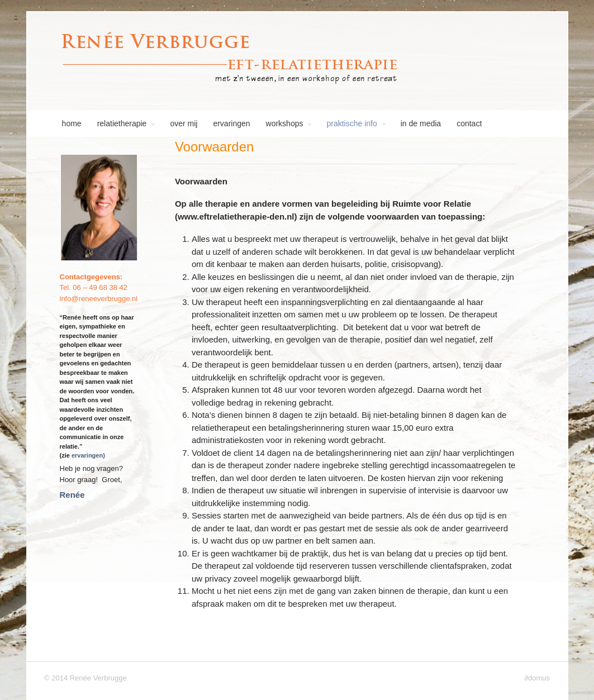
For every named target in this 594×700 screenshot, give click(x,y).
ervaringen (231, 123)
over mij (184, 123)
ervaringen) (88, 455)
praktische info (351, 123)
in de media (421, 123)
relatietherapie (122, 123)
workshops (285, 123)
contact (469, 123)
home (63, 123)
